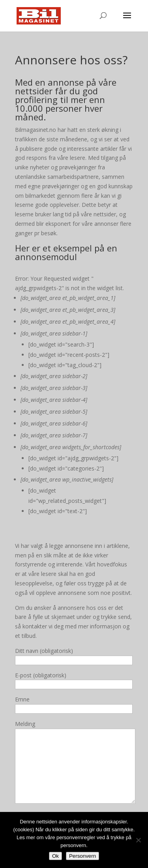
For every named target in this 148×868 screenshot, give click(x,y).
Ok (55, 856)
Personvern (82, 856)
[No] (138, 840)
